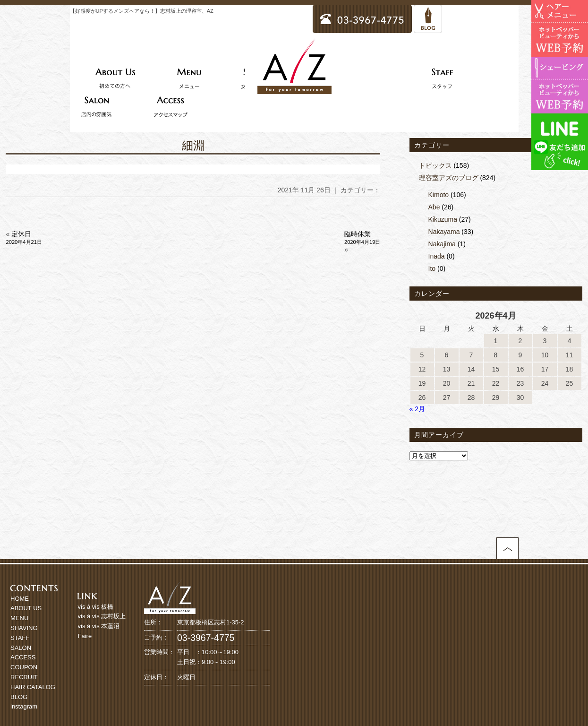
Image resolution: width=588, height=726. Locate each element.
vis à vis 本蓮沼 (99, 626)
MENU (19, 618)
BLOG (19, 697)
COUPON (24, 667)
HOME (20, 599)
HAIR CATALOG (33, 687)
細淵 (193, 145)
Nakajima (442, 244)
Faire (85, 636)
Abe (434, 207)
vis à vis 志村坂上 (102, 616)
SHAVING (24, 628)
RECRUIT (24, 677)
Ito (432, 268)
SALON (21, 648)
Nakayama (444, 232)
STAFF (20, 638)
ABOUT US (26, 608)
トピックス (435, 165)
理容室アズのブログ (449, 178)
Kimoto (439, 195)
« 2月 (417, 409)
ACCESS (23, 657)
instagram (24, 706)
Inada (437, 256)
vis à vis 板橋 (96, 607)
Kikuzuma (443, 219)
